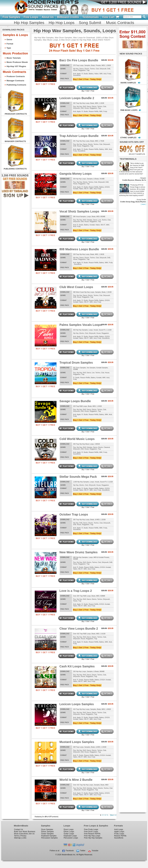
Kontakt (76, 189)
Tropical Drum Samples (76, 363)
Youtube (93, 851)
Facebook (68, 851)
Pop (75, 107)
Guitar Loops (69, 834)
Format (10, 44)
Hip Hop (76, 69)
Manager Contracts (15, 81)
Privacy (23, 836)
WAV (101, 74)
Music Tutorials (14, 58)
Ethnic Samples (47, 832)
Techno (92, 69)
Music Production (15, 53)
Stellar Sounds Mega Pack (78, 477)
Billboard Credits (68, 17)
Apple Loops (119, 832)
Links (24, 838)
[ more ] (143, 204)
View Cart (111, 17)
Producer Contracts (16, 76)
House (75, 70)
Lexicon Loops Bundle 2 (77, 98)
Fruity (109, 74)
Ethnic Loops (69, 832)
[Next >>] (113, 815)
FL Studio (85, 74)
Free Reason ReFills (92, 834)
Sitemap (17, 838)
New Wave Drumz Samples (79, 552)
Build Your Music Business (25, 832)
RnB (84, 107)
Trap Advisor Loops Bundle (79, 136)
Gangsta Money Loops (76, 174)
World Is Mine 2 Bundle (76, 780)
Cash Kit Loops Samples (77, 666)
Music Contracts (120, 23)
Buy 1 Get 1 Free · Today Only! (87, 79)
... (109, 815)
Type (9, 48)
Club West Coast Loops (76, 287)
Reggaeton (82, 70)
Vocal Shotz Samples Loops (79, 211)
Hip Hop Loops (62, 23)
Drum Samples (47, 829)
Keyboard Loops (70, 836)
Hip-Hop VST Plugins (16, 66)
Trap (88, 70)
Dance (82, 69)
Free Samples (11, 17)
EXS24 (107, 187)
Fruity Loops (119, 834)
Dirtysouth (103, 69)
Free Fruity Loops (91, 829)
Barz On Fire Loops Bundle (79, 60)
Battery (91, 74)
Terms (17, 836)
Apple (79, 74)
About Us (48, 17)
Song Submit (90, 23)
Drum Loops (69, 829)
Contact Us (19, 829)
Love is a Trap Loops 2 (76, 591)
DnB (109, 69)
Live (100, 220)
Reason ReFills (120, 836)
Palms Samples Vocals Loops (81, 325)
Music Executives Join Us (24, 834)
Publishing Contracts (16, 85)
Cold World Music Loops (77, 439)
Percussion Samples (49, 838)
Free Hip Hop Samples (93, 838)
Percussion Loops (71, 838)
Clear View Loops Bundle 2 (79, 629)
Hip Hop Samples (29, 23)
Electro (87, 69)
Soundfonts (77, 75)
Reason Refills (94, 111)
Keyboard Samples (49, 836)
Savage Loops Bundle (75, 401)
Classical (107, 447)
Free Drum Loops (91, 832)
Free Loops (31, 17)
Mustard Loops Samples (77, 742)
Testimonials (91, 17)
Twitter (81, 851)
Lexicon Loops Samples (77, 704)
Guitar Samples (47, 834)
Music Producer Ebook (17, 62)
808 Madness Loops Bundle (79, 249)
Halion (96, 74)
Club (97, 69)
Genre (9, 40)
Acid (75, 74)
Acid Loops (119, 829)
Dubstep (89, 220)
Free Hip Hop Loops (92, 836)
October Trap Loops (74, 514)
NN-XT (86, 189)
